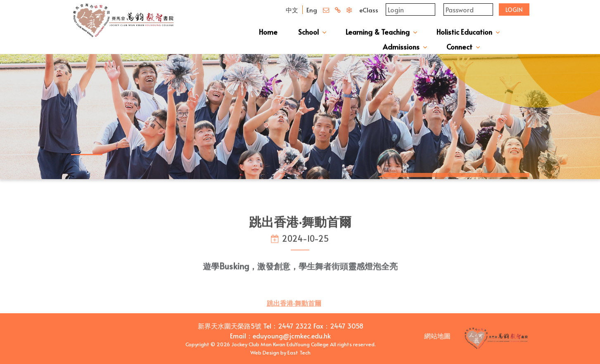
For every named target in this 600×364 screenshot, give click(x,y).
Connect (459, 47)
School (308, 32)
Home (268, 32)
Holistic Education (464, 32)
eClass (369, 10)
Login (514, 10)
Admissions (401, 47)
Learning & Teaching (378, 32)
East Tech (299, 352)
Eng (312, 10)
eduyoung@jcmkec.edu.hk (292, 336)
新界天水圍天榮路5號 (230, 326)
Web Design (265, 352)
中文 (292, 10)
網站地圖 (437, 336)
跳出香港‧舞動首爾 (294, 310)
